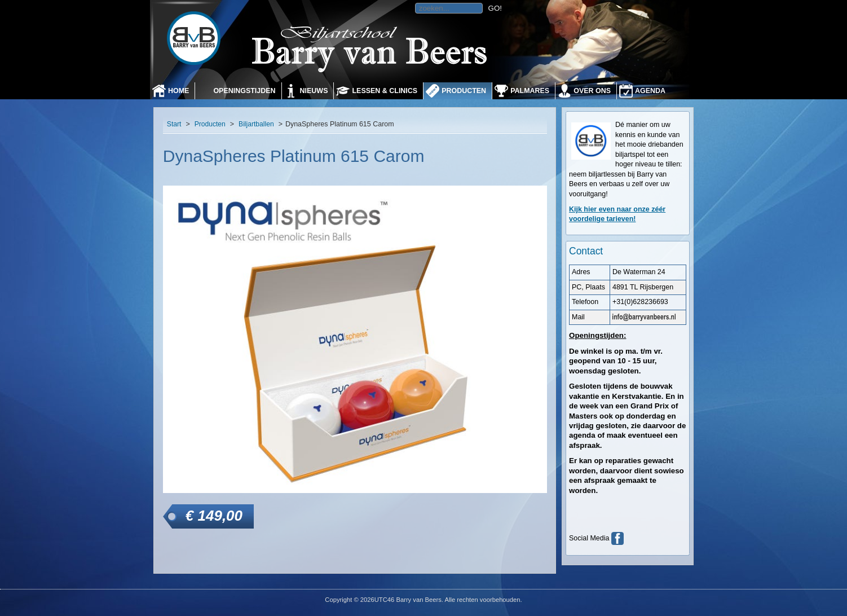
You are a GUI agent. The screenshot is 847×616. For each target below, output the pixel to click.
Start (174, 124)
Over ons (592, 91)
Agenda (650, 91)
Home (178, 91)
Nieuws (314, 91)
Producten (464, 91)
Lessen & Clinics (385, 91)
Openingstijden (244, 91)
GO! (495, 8)
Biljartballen (256, 124)
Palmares (530, 91)
